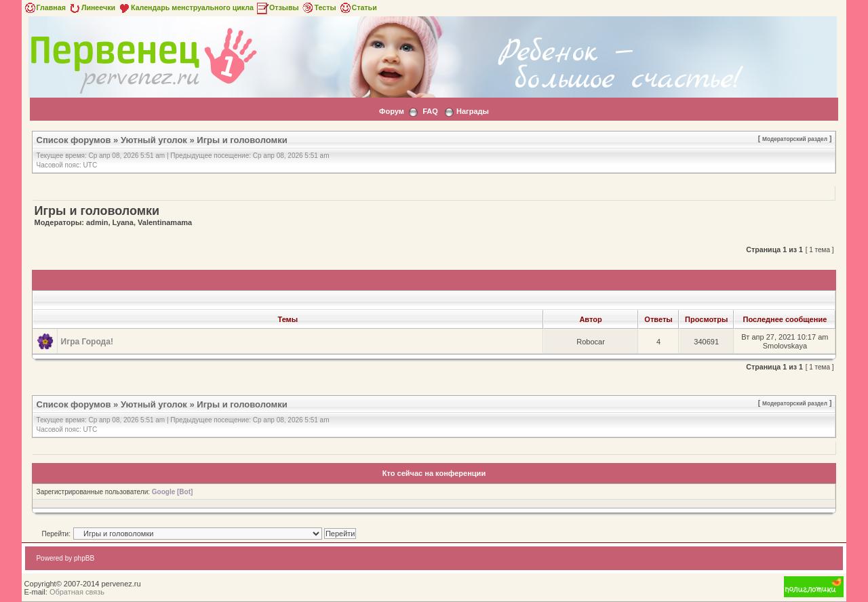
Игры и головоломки (242, 140)
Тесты (319, 7)
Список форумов (74, 140)
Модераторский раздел (795, 139)
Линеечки (92, 7)
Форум (392, 111)
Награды (473, 111)
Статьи (358, 7)
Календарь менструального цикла (185, 7)
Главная (44, 7)
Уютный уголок (154, 140)
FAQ (430, 111)
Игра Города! (87, 342)
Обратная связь (77, 592)
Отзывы (277, 7)
